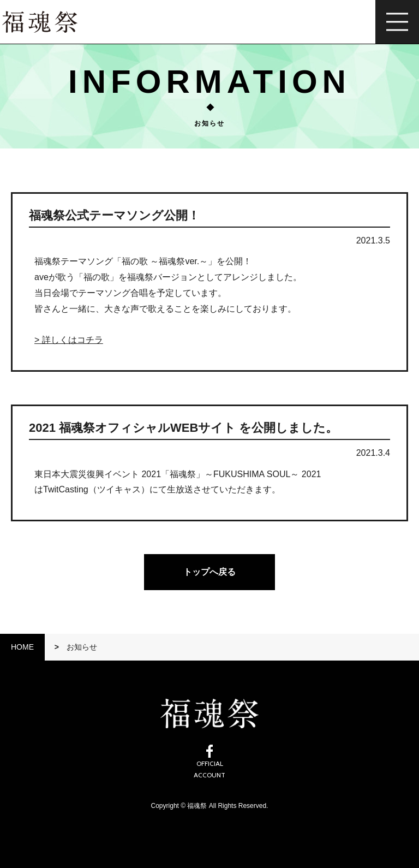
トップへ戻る (209, 572)
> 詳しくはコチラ (69, 340)
